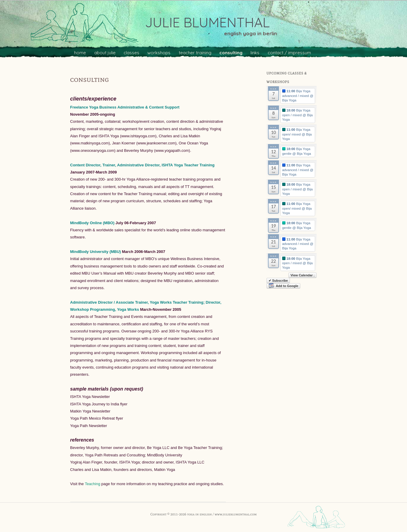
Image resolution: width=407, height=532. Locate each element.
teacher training (195, 53)
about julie (105, 53)
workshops (159, 53)
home (80, 53)
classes (131, 53)
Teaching (92, 484)
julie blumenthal (207, 22)
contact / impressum (289, 53)
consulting (231, 53)
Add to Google (283, 286)
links (255, 53)
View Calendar (303, 275)
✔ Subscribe (278, 281)
